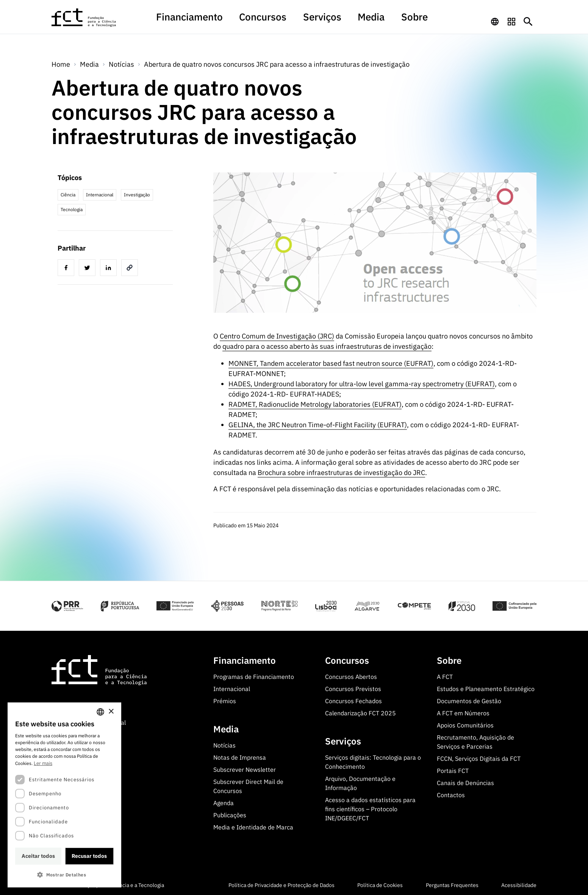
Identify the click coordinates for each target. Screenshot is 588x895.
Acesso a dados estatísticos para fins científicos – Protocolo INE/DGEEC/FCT (370, 807)
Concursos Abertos (351, 675)
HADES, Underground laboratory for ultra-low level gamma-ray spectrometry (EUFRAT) (362, 382)
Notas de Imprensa (240, 756)
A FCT (445, 675)
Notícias (121, 63)
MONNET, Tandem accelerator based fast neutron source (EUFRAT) (331, 362)
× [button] (111, 712)
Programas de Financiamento (254, 675)
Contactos (451, 793)
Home (61, 63)
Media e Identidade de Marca (253, 826)
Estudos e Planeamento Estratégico (486, 687)
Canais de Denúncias (465, 781)
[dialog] (64, 795)
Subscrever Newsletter (245, 768)
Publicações (230, 813)
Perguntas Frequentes (452, 884)
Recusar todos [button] (89, 856)
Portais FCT (453, 769)
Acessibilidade (519, 884)
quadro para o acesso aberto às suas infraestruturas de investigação (327, 345)
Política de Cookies (380, 884)
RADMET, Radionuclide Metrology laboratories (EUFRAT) (315, 403)
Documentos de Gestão (469, 699)
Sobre (381, 20)
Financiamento (222, 20)
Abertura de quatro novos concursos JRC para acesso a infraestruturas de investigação (277, 63)
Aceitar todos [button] (38, 856)
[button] (64, 875)
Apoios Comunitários (465, 724)
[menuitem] (222, 24)
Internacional (232, 687)
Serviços (314, 20)
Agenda (224, 801)
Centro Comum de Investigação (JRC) (277, 335)
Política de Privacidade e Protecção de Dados (281, 884)
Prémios (225, 699)
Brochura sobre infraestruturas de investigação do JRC (341, 471)
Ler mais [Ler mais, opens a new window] (43, 763)
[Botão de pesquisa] (528, 20)
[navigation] (495, 20)
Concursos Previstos (353, 687)
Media (350, 20)
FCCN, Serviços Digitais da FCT (479, 757)
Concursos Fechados (353, 699)
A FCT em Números (463, 712)
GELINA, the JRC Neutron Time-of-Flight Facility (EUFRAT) (318, 423)
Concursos (273, 20)
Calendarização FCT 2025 (360, 712)
